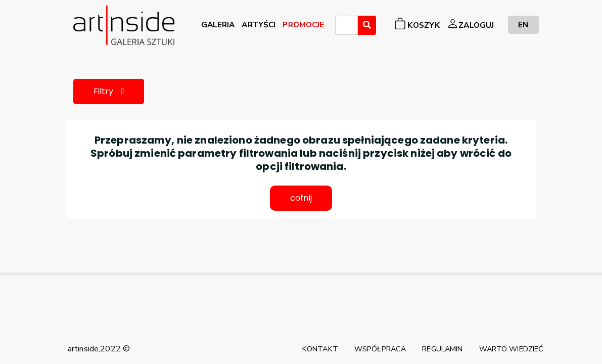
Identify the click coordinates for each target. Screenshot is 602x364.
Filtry (109, 91)
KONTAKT (320, 349)
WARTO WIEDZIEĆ (512, 349)
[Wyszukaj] (367, 25)
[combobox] (346, 25)
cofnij (301, 198)
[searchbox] (341, 27)
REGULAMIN (442, 349)
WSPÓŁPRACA (380, 349)
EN (523, 25)
